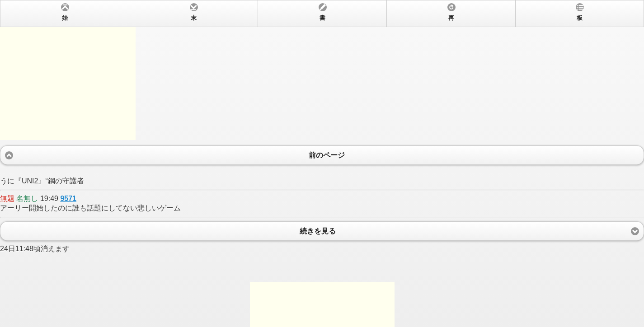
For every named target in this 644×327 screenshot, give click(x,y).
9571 (68, 199)
